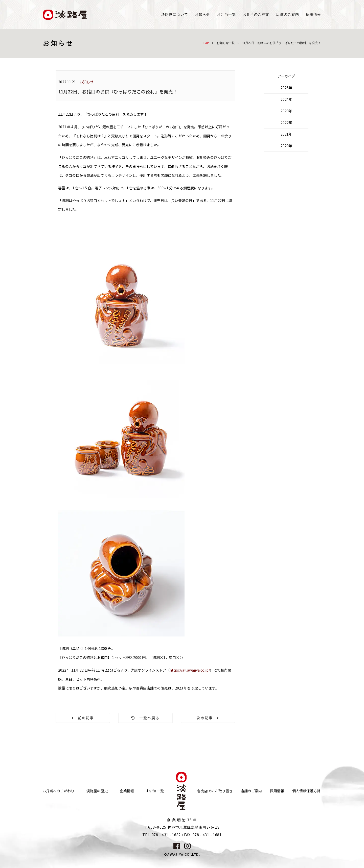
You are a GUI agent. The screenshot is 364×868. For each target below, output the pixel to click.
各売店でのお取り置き (215, 791)
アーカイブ (286, 76)
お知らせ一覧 (226, 43)
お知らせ (202, 15)
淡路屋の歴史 (97, 791)
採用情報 (313, 15)
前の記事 (83, 718)
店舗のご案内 (251, 791)
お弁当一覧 (226, 15)
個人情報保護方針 (306, 791)
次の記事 (208, 718)
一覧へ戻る (145, 718)
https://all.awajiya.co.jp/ (190, 670)
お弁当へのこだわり (58, 791)
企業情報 (127, 791)
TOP (206, 43)
